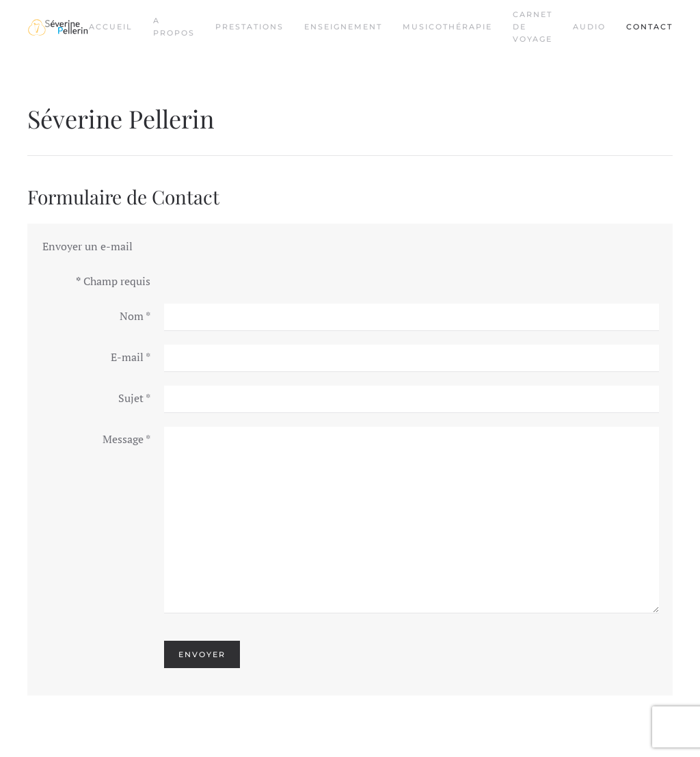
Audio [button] (589, 27)
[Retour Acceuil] (58, 27)
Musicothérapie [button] (447, 27)
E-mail (131, 357)
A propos (174, 27)
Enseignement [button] (343, 27)
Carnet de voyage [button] (533, 27)
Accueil (111, 27)
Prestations (250, 27)
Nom (135, 316)
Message (126, 439)
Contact (649, 27)
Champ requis (113, 281)
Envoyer (202, 654)
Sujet (134, 398)
